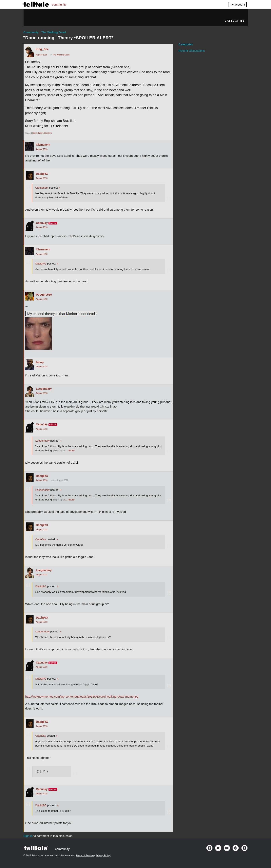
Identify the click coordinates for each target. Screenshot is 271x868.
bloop (40, 362)
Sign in (28, 836)
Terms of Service (85, 856)
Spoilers (48, 133)
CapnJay (42, 223)
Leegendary (44, 389)
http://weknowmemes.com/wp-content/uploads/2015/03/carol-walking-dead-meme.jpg (82, 697)
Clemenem (43, 145)
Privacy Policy (103, 856)
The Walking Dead (61, 55)
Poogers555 (44, 295)
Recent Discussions (192, 51)
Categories (234, 21)
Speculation (38, 133)
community (59, 4)
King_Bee (42, 49)
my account (237, 4)
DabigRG (42, 174)
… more (70, 450)
